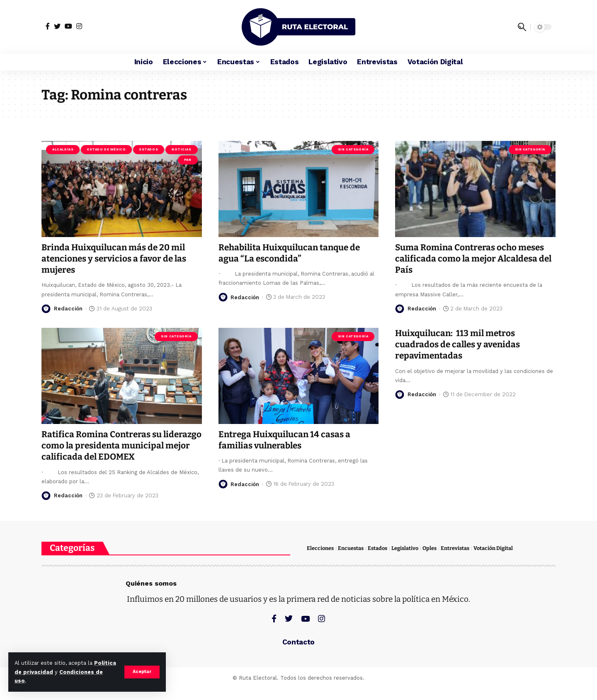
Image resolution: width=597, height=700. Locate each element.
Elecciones (320, 560)
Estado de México (106, 149)
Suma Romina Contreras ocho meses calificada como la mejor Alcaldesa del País (475, 259)
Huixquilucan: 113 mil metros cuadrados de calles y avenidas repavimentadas (459, 345)
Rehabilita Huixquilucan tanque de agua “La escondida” (291, 253)
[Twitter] (57, 26)
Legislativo (405, 560)
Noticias (181, 149)
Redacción (68, 309)
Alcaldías (63, 149)
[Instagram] (79, 26)
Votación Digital (493, 560)
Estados (149, 149)
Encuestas (351, 560)
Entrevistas (455, 560)
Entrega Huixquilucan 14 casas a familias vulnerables (285, 440)
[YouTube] (68, 26)
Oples (430, 560)
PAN (188, 160)
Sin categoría (353, 149)
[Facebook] (48, 26)
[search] (522, 27)
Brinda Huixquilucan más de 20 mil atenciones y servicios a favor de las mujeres (115, 259)
